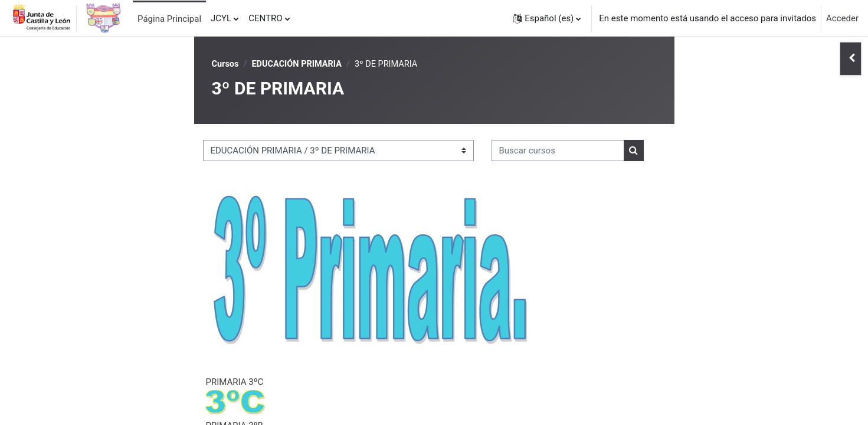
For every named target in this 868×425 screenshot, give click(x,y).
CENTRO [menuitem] (265, 18)
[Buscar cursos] (558, 151)
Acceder (842, 18)
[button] (547, 18)
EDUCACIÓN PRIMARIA (299, 64)
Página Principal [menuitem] (169, 19)
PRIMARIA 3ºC (235, 382)
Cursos (226, 64)
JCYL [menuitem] (221, 18)
